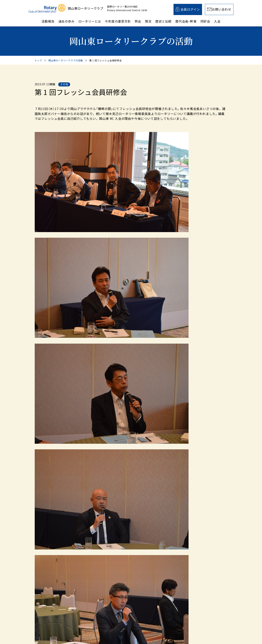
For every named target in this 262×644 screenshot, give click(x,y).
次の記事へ (205, 284)
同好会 (205, 21)
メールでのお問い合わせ (120, 545)
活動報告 (48, 21)
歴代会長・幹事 (186, 21)
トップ (38, 60)
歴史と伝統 (163, 21)
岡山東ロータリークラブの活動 (66, 60)
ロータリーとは (90, 21)
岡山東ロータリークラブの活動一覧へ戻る (127, 284)
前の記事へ (57, 284)
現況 (148, 21)
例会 (138, 21)
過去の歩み (67, 21)
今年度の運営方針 (118, 21)
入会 (217, 21)
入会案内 (181, 545)
